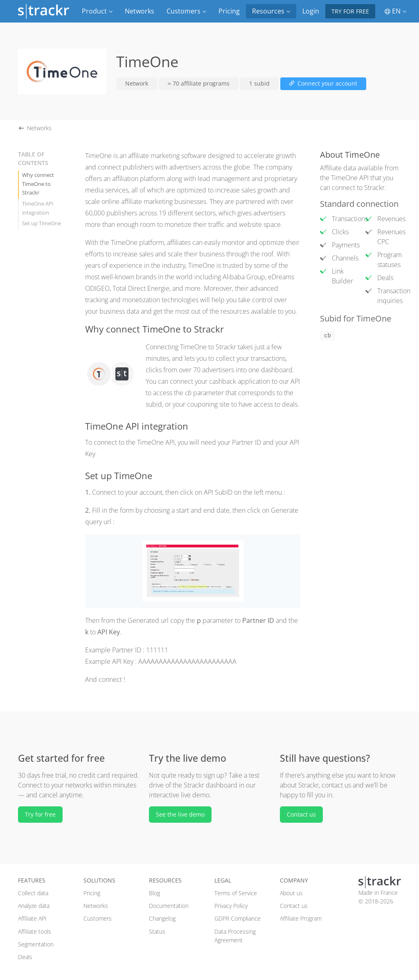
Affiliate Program (301, 918)
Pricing (229, 11)
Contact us (301, 814)
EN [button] (395, 11)
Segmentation (36, 944)
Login (311, 11)
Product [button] (97, 11)
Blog (154, 893)
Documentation (169, 906)
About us (291, 893)
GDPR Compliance (238, 918)
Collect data (33, 893)
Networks (140, 11)
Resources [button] (271, 11)
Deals (25, 957)
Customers (98, 918)
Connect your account (323, 83)
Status (157, 931)
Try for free (350, 11)
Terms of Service (236, 893)
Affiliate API (32, 918)
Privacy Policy (231, 906)
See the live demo (180, 814)
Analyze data (34, 906)
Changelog (162, 918)
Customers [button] (186, 11)
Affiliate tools (35, 931)
